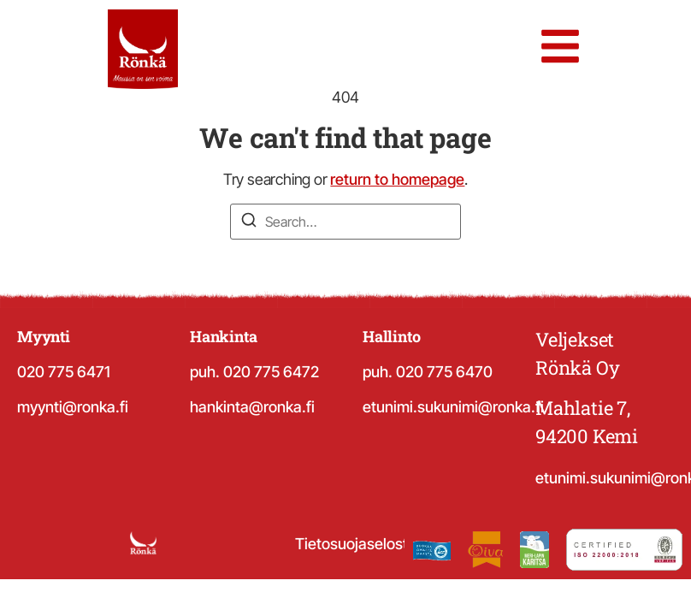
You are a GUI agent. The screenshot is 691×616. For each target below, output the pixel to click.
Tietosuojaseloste (356, 544)
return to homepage (397, 179)
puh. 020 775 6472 (254, 372)
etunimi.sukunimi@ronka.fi (453, 407)
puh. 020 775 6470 (428, 372)
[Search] (249, 222)
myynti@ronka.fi (73, 407)
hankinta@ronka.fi (252, 407)
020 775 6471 (64, 372)
